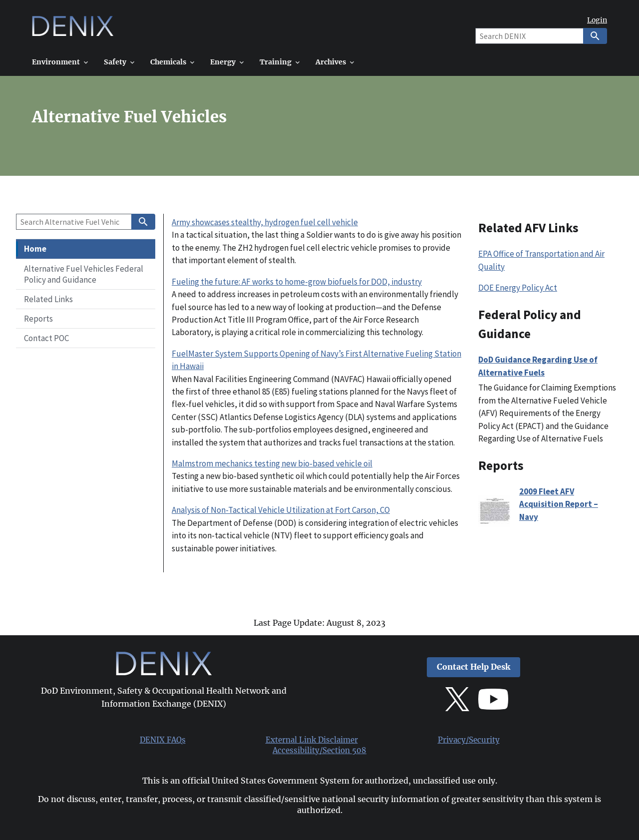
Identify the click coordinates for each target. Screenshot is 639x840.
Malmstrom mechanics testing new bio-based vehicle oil (272, 463)
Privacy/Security (469, 740)
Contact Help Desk (474, 667)
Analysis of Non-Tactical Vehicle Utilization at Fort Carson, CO (281, 510)
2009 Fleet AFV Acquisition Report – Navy (559, 504)
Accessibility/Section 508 (319, 751)
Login (597, 20)
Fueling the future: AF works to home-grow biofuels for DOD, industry (297, 282)
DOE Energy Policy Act (518, 288)
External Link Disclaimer (312, 740)
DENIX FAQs (163, 740)
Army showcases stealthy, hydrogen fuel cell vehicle (265, 222)
